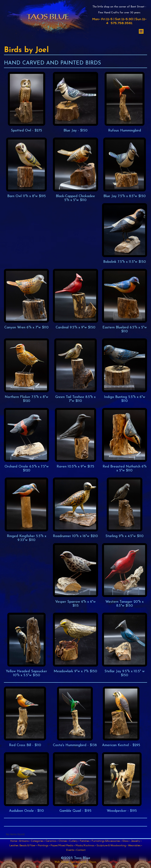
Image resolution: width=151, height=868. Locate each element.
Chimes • (64, 841)
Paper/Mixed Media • (63, 846)
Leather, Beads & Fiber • (23, 846)
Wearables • (135, 846)
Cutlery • (74, 841)
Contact (81, 850)
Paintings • (44, 846)
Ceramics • (52, 841)
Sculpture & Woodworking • (112, 846)
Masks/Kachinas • (86, 846)
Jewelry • (136, 841)
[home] (48, 21)
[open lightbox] (26, 102)
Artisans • (25, 841)
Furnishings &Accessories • (107, 841)
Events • (71, 850)
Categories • (38, 841)
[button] (141, 31)
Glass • (126, 841)
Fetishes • (85, 841)
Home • (14, 841)
